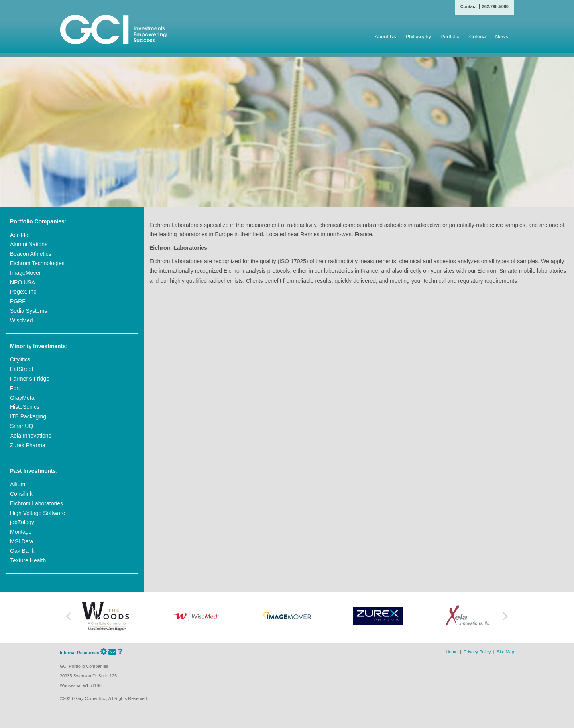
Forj (15, 388)
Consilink (21, 494)
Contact (469, 6)
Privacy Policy (477, 652)
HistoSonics (25, 407)
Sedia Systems (29, 311)
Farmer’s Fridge (30, 379)
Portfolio (450, 36)
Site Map (506, 652)
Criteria (478, 36)
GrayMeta (22, 398)
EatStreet (22, 369)
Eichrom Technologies (37, 263)
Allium (18, 484)
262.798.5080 (495, 6)
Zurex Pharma (28, 445)
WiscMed (22, 320)
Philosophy (419, 36)
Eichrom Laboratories (36, 503)
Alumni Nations (29, 244)
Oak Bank (22, 551)
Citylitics (20, 359)
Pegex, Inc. (24, 292)
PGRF (18, 301)
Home (452, 652)
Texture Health (28, 560)
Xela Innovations (31, 436)
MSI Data (22, 541)
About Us (385, 36)
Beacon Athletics (31, 254)
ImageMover (26, 273)
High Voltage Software (38, 513)
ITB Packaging (28, 416)
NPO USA (23, 282)
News (502, 36)
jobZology (22, 522)
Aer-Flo (19, 235)
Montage (21, 532)
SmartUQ (22, 426)
